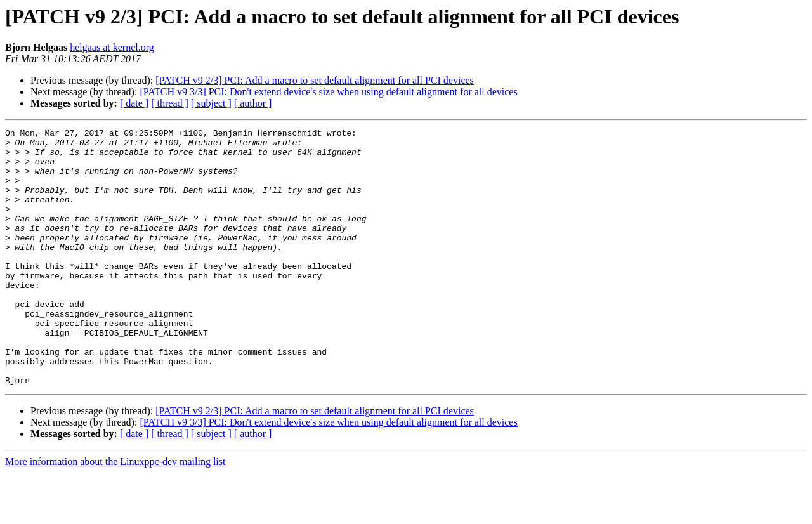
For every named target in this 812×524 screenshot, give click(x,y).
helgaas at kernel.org (112, 47)
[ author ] (253, 103)
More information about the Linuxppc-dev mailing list (115, 513)
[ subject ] (211, 103)
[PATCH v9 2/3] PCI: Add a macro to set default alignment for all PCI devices (315, 80)
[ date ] (134, 103)
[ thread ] (170, 103)
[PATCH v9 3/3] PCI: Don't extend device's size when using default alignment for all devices (328, 92)
